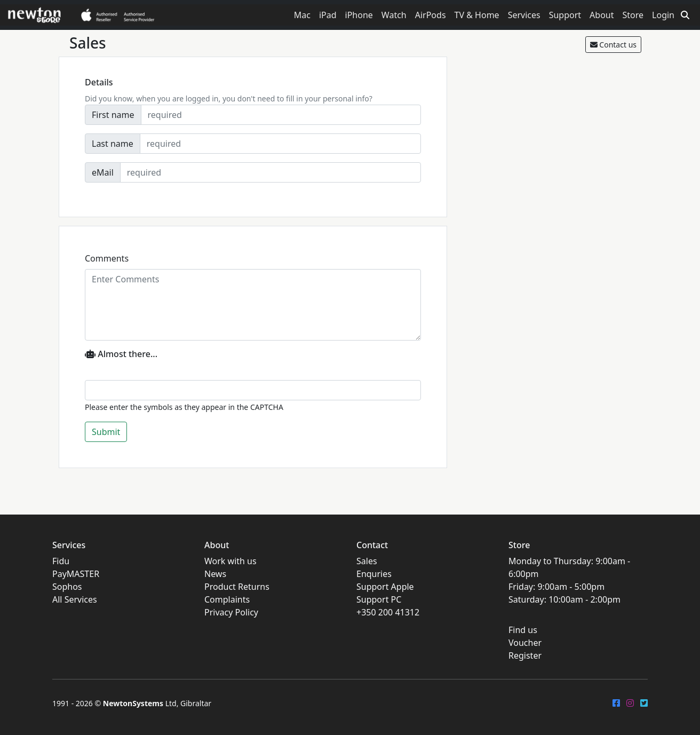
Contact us (613, 45)
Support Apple (385, 587)
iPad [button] (328, 15)
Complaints (227, 599)
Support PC (379, 599)
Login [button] (663, 15)
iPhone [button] (359, 15)
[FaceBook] (616, 703)
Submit (106, 432)
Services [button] (524, 15)
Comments (107, 258)
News (215, 574)
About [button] (602, 15)
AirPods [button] (431, 15)
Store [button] (633, 15)
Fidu (61, 561)
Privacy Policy (231, 612)
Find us (523, 630)
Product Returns (237, 587)
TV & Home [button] (477, 15)
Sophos (67, 587)
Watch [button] (394, 15)
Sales (367, 561)
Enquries (374, 574)
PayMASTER (76, 574)
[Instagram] (630, 703)
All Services (75, 599)
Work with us (230, 561)
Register (525, 655)
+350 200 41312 (388, 612)
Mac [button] (302, 15)
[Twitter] (644, 703)
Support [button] (565, 15)
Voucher (525, 643)
